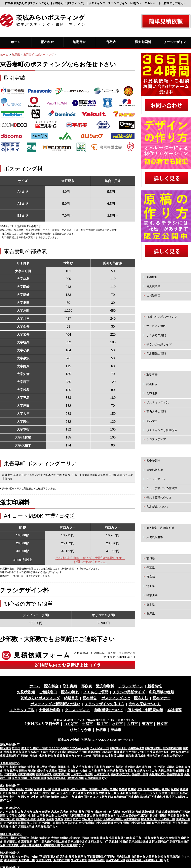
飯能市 (181, 816)
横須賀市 (75, 838)
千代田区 (27, 793)
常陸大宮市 (154, 756)
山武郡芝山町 (102, 774)
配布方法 (141, 698)
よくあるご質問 (156, 335)
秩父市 (172, 816)
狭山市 (50, 816)
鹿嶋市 (116, 730)
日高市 (98, 819)
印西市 (110, 767)
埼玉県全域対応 (10, 808)
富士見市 (93, 816)
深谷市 (50, 819)
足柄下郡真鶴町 (10, 845)
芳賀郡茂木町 (44, 860)
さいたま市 (7, 812)
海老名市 (45, 838)
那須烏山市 (11, 860)
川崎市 (13, 838)
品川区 (65, 789)
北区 (140, 789)
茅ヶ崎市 (126, 838)
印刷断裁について (158, 507)
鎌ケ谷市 (43, 771)
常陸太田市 (118, 756)
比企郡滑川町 (149, 819)
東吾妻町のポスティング (39, 55)
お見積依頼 (153, 286)
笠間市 (133, 752)
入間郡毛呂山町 (113, 819)
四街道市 (73, 771)
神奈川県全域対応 (11, 834)
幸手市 (13, 816)
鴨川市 (32, 771)
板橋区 (157, 789)
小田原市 (114, 838)
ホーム (16, 42)
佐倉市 (180, 767)
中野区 (114, 789)
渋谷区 (105, 789)
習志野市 (42, 767)
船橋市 (22, 767)
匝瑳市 (123, 771)
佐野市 (25, 857)
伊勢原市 (175, 838)
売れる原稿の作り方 (159, 498)
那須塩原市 (174, 857)
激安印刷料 (143, 42)
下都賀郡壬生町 (97, 857)
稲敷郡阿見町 (118, 748)
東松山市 (21, 819)
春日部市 (104, 816)
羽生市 (32, 819)
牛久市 (25, 748)
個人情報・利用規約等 (160, 528)
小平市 (67, 793)
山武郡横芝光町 (121, 774)
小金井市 (126, 793)
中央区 (4, 789)
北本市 (68, 819)
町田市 (175, 793)
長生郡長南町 (38, 778)
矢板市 (162, 857)
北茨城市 (140, 756)
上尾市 (41, 816)
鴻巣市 (41, 819)
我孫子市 (93, 767)
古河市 (132, 724)
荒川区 (147, 789)
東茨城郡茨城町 (160, 752)
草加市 (37, 812)
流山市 (71, 767)
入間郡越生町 (132, 819)
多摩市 (79, 797)
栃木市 (16, 857)
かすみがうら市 (79, 748)
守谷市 (34, 748)
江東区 (56, 789)
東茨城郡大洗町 (180, 752)
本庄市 (11, 819)
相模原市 (24, 838)
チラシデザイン (175, 42)
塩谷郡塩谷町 (96, 860)
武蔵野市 (104, 793)
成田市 (171, 767)
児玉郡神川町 (8, 827)
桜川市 (62, 752)
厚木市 (164, 838)
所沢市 (144, 816)
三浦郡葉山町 (12, 842)
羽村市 (88, 797)
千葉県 (151, 568)
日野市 (4, 797)
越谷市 (107, 812)
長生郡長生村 (175, 774)
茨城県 (151, 558)
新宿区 (20, 789)
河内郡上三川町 (126, 857)
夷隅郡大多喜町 (57, 778)
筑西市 (147, 724)
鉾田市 (61, 756)
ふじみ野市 (62, 816)
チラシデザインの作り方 (162, 488)
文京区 (29, 789)
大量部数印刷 (155, 470)
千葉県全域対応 (10, 763)
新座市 (74, 812)
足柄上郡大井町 (98, 842)
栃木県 (151, 604)
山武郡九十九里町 (82, 774)
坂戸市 (77, 819)
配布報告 (152, 393)
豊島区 (132, 789)
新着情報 (152, 277)
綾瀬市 (64, 838)
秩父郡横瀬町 (87, 823)
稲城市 (136, 793)
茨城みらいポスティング (162, 317)
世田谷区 (94, 789)
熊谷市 (154, 816)
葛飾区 (184, 789)
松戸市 (4, 767)
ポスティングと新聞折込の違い (55, 704)
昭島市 (184, 793)
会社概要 (174, 710)
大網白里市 (165, 771)
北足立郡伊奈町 (130, 816)
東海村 (106, 756)
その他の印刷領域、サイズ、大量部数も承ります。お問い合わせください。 (90, 560)
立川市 (157, 793)
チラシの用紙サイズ (159, 344)
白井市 (93, 771)
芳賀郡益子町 (27, 860)
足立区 (175, 789)
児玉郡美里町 (180, 823)
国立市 (25, 797)
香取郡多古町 (44, 774)
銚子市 (14, 771)
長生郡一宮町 (140, 774)
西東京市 (93, 793)
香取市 (132, 771)
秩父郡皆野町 (105, 823)
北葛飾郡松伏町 (172, 812)
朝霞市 (46, 812)
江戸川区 (6, 793)
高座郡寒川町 (29, 842)
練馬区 (166, 789)
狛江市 (16, 793)
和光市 (64, 812)
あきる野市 (100, 797)
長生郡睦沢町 (157, 774)
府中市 (46, 793)
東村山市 (15, 797)
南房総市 (112, 771)
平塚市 (86, 838)
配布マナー (153, 421)
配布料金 (47, 42)
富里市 (102, 771)
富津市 (62, 771)
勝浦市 (23, 771)
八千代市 (81, 767)
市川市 (13, 767)
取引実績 (152, 375)
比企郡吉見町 (29, 823)
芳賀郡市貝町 (62, 860)
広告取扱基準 (155, 537)
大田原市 (151, 857)
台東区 (38, 789)
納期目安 (79, 42)
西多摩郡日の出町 (139, 797)
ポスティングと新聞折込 (162, 430)
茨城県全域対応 (10, 745)
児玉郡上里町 (26, 827)
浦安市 (32, 767)
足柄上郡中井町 (78, 842)
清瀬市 (55, 797)
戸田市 (89, 812)
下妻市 (44, 752)
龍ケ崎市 (6, 748)
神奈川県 (152, 595)
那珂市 (97, 756)
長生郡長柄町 (20, 778)
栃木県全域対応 (10, 853)
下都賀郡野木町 (49, 857)
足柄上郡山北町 (138, 842)
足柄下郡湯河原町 (31, 845)
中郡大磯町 (46, 842)
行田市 (163, 816)
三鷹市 (115, 793)
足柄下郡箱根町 (179, 842)
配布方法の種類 (156, 412)
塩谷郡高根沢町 (115, 860)
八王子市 (147, 793)
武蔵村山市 (67, 797)
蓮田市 (4, 816)
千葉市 (53, 767)
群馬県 (16, 55)
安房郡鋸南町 (93, 778)
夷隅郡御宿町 (76, 778)
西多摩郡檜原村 (161, 797)
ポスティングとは (158, 402)
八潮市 (28, 812)
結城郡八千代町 (77, 752)
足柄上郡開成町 (159, 842)
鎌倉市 (95, 838)
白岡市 (22, 816)
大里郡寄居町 (43, 827)
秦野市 (155, 838)
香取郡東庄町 (62, 774)
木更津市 (142, 767)
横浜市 (4, 838)
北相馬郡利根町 (172, 748)
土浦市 (87, 724)
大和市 (55, 838)
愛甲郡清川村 (69, 845)
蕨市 (81, 812)
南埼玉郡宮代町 (131, 812)
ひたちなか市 (81, 730)
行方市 (52, 756)
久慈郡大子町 (170, 756)
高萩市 (130, 756)
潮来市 (34, 756)
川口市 (19, 812)
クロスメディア (156, 439)
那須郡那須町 (134, 860)
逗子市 (137, 838)
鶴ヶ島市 (88, 819)
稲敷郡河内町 (153, 748)
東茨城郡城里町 (10, 756)
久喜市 (59, 819)
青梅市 (166, 793)
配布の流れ (70, 692)
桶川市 (32, 816)
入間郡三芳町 (78, 816)
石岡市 (64, 748)
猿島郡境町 (95, 752)
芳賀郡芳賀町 (79, 860)
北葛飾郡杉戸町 (151, 812)
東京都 (151, 577)
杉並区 (123, 789)
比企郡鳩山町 (47, 823)
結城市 (35, 752)
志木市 (55, 812)
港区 (12, 789)
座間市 (34, 838)
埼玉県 (151, 586)
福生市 (34, 797)
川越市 (98, 812)
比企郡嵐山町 (167, 819)
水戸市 (117, 724)
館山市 (152, 767)
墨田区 (47, 789)
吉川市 (115, 816)
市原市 (119, 767)
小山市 (34, 857)
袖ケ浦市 (130, 767)
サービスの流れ (156, 326)
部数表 (111, 42)
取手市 (102, 724)
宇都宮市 (6, 857)
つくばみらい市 (99, 748)
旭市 (6, 771)
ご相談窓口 (153, 296)
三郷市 (186, 812)
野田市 (62, 767)
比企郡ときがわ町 (67, 823)
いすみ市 (152, 771)
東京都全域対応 (10, 786)
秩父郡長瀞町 (122, 823)
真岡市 (82, 857)
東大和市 (45, 797)
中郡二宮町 (60, 842)
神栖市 (101, 730)
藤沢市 (104, 838)
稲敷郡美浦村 (136, 748)
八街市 (84, 771)
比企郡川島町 (12, 823)
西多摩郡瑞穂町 (118, 797)
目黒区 (74, 789)
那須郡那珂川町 (153, 860)
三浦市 (146, 838)
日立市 (162, 724)
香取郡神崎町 (27, 774)
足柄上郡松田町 (118, 842)
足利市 (64, 857)
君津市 (53, 771)
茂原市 (161, 767)
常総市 (8, 752)
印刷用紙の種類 (156, 354)
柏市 (102, 767)
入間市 (117, 812)
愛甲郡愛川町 (52, 845)
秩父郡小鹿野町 (141, 823)
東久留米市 (79, 793)
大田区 (84, 789)
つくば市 (71, 724)
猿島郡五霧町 (111, 752)
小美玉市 (144, 752)
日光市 (141, 857)
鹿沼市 (73, 857)
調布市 (37, 793)
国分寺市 (57, 793)
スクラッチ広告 (22, 710)
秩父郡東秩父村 (162, 823)
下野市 (111, 857)
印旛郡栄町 (11, 774)
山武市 (141, 771)
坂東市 (17, 752)
